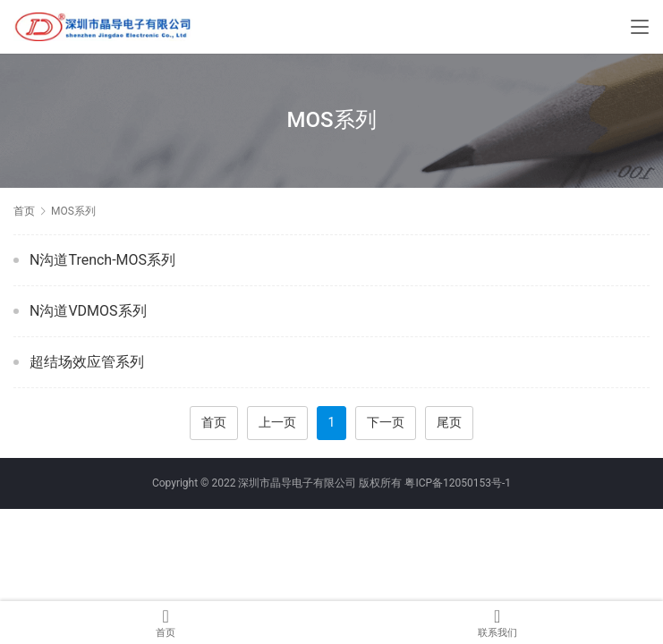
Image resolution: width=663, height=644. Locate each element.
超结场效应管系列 (87, 362)
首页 (24, 211)
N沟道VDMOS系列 (88, 311)
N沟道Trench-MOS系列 (102, 260)
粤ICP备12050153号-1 (458, 483)
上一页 (277, 422)
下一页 (386, 422)
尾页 (449, 422)
